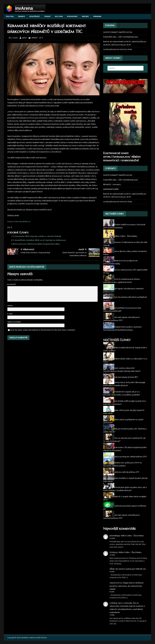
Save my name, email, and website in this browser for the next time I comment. (43, 330)
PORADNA (97, 17)
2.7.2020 (15, 38)
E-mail (10, 314)
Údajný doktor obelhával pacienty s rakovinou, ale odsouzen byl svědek (126, 586)
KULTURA (59, 17)
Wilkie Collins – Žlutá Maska (132, 536)
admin (24, 38)
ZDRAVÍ (47, 17)
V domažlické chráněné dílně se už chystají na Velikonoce (39, 240)
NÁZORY (85, 17)
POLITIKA (10, 17)
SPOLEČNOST (35, 17)
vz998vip (113, 603)
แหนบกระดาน (116, 583)
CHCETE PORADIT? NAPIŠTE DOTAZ (118, 32)
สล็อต (112, 569)
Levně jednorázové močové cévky (118, 49)
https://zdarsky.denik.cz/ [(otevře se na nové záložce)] (19, 222)
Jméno (10, 306)
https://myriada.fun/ (117, 157)
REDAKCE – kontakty (112, 185)
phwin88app (115, 536)
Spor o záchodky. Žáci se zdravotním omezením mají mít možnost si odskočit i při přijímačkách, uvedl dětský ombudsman (127, 608)
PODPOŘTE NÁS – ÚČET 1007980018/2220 (121, 37)
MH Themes (43, 638)
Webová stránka (14, 322)
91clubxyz (114, 552)
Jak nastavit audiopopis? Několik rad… (131, 569)
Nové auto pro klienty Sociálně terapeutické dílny (36, 244)
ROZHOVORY (72, 17)
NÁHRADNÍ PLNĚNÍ (111, 189)
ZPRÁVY (35, 38)
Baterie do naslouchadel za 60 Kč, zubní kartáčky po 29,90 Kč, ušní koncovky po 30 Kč (125, 43)
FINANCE (21, 17)
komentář (12, 284)
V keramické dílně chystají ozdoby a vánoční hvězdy (37, 236)
